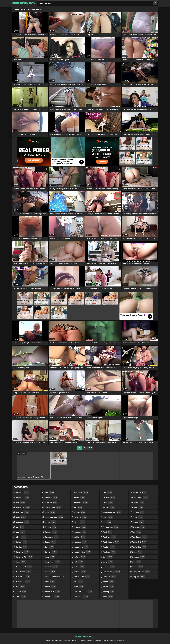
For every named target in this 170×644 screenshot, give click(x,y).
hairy (50, 557)
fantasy (50, 527)
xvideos (138, 557)
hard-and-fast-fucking (54, 577)
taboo (108, 582)
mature (80, 557)
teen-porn (139, 492)
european (52, 497)
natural (80, 572)
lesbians (80, 532)
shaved (109, 567)
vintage (138, 512)
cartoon (21, 542)
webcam (138, 527)
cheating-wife (24, 557)
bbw (20, 532)
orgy (108, 502)
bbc (20, 527)
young (138, 567)
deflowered (23, 582)
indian (50, 587)
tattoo (109, 587)
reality (109, 547)
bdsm (21, 537)
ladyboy (80, 517)
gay (49, 547)
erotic (21, 597)
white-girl (139, 542)
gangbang (52, 537)
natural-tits (82, 577)
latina (79, 522)
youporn (139, 577)
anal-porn (23, 507)
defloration (23, 577)
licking (80, 537)
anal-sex (22, 512)
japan (79, 497)
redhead (109, 552)
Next (90, 448)
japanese (81, 502)
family (50, 522)
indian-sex (52, 597)
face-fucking (53, 507)
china (21, 562)
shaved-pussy (112, 572)
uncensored (140, 497)
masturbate (81, 547)
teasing (109, 592)
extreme (51, 502)
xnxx (137, 552)
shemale (110, 577)
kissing (80, 512)
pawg (108, 517)
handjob (51, 567)
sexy (108, 562)
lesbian (80, 527)
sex (108, 557)
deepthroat (23, 572)
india (50, 582)
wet (137, 532)
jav (78, 507)
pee (107, 522)
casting (21, 547)
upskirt (138, 507)
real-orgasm (111, 542)
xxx (137, 562)
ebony (21, 592)
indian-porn (52, 592)
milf (79, 562)
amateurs (22, 497)
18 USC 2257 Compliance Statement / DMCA (61, 641)
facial (50, 512)
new (78, 582)
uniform (138, 502)
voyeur (138, 522)
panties (109, 507)
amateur (23, 492)
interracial (81, 492)
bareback (22, 522)
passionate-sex (112, 512)
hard (50, 572)
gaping (50, 542)
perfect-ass (111, 527)
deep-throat (24, 567)
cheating (22, 552)
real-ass (110, 537)
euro (50, 492)
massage (80, 542)
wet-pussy (140, 537)
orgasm (109, 497)
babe (21, 517)
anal (20, 502)
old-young (81, 597)
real (108, 532)
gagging (51, 532)
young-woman (141, 572)
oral (108, 492)
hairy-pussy (52, 562)
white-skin (139, 547)
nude (79, 587)
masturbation (82, 552)
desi (20, 587)
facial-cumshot (54, 517)
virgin (138, 517)
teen (108, 597)
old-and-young (83, 592)
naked (79, 567)
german (51, 552)
